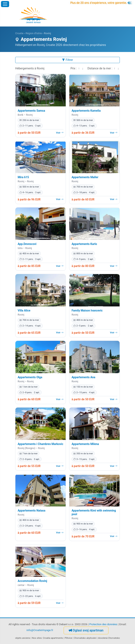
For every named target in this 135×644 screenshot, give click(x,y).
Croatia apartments (53, 638)
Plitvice (68, 638)
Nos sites (37, 638)
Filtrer (67, 60)
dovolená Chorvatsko (109, 638)
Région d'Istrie (34, 33)
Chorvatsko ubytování (85, 638)
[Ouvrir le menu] (5, 4)
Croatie (19, 33)
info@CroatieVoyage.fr (40, 630)
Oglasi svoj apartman (86, 630)
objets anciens (23, 638)
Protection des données (103, 624)
